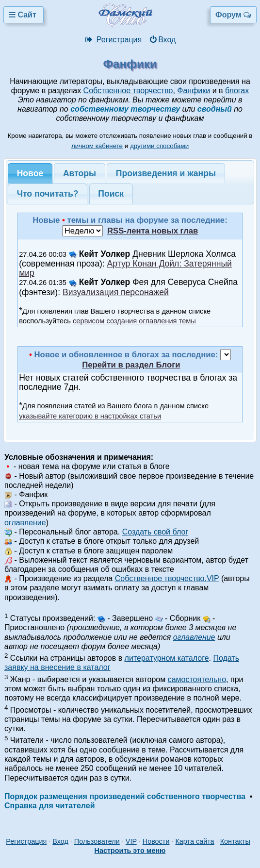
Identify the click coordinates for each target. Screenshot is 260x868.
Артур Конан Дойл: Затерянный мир (125, 268)
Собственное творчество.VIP (167, 578)
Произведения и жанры (166, 173)
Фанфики (194, 91)
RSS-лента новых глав (153, 231)
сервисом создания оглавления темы (134, 321)
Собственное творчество (128, 91)
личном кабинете (97, 146)
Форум (233, 15)
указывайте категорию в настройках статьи (90, 416)
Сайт (24, 15)
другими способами (159, 146)
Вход (162, 40)
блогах (237, 91)
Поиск (111, 194)
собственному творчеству (125, 109)
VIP (131, 841)
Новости (156, 841)
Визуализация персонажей (116, 292)
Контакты (235, 841)
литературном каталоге (167, 658)
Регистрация (113, 40)
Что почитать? (48, 194)
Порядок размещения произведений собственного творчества (125, 796)
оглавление (25, 523)
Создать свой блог (155, 532)
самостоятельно (197, 679)
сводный (215, 109)
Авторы (80, 173)
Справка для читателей (49, 806)
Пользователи (97, 841)
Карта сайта (195, 841)
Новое (30, 173)
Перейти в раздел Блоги (131, 365)
